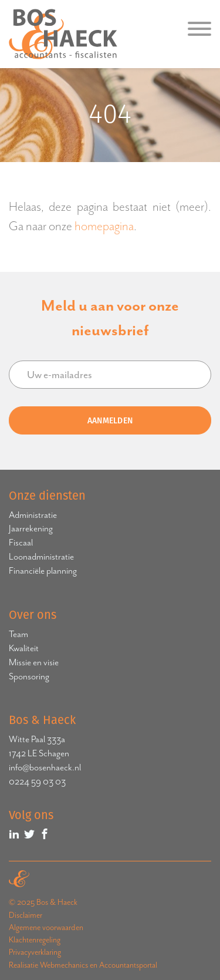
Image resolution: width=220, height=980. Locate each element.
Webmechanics (64, 965)
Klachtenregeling (35, 940)
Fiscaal (21, 543)
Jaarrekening (31, 528)
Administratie (33, 515)
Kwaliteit (24, 648)
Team (18, 634)
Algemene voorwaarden (46, 927)
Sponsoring (29, 676)
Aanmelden (110, 420)
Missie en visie (34, 662)
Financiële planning (43, 571)
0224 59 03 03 (37, 782)
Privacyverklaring (35, 952)
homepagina (104, 226)
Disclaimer (26, 915)
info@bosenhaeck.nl (45, 767)
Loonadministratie (41, 557)
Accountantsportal (128, 965)
